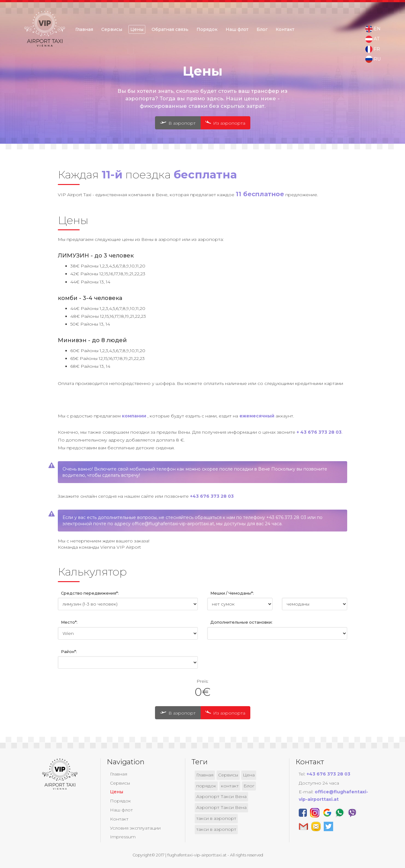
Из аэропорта (224, 123)
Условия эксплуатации (135, 828)
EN (373, 29)
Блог (262, 29)
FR (373, 49)
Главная (84, 29)
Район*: (69, 652)
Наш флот (237, 29)
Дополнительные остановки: (241, 622)
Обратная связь (170, 29)
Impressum (123, 837)
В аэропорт (178, 123)
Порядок (207, 29)
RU (373, 59)
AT (372, 39)
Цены (137, 29)
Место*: (69, 622)
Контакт (285, 29)
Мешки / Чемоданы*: (232, 593)
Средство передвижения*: (90, 593)
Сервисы (112, 29)
